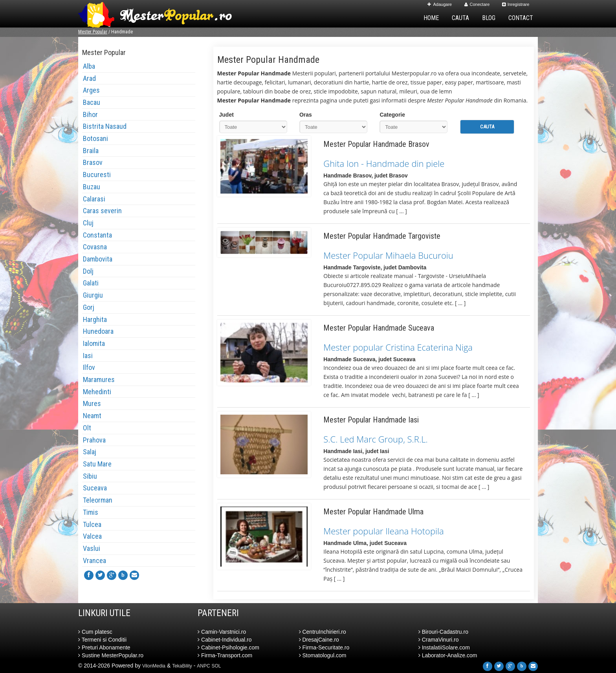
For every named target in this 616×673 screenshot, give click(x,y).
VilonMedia (154, 666)
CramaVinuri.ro (439, 640)
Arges (91, 90)
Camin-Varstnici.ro (222, 632)
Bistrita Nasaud (105, 126)
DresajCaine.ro (319, 640)
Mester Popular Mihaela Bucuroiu (388, 255)
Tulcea (92, 524)
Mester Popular (93, 32)
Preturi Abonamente (104, 647)
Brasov (93, 162)
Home (431, 18)
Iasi (88, 356)
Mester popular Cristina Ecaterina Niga (398, 347)
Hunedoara (98, 331)
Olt (87, 428)
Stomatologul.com (323, 655)
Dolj (88, 271)
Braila (91, 151)
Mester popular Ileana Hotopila (383, 531)
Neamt (92, 416)
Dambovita (98, 259)
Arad (89, 78)
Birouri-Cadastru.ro (443, 632)
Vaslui (92, 548)
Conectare (477, 4)
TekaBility (182, 666)
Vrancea (94, 561)
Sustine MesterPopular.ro (111, 655)
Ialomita (94, 343)
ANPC (203, 666)
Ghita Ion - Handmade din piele (384, 163)
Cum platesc (95, 632)
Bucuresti (97, 175)
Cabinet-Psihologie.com (228, 647)
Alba (89, 66)
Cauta (460, 18)
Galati (91, 283)
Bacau (92, 102)
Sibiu (90, 476)
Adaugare (440, 4)
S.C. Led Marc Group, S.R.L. (375, 439)
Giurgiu (93, 295)
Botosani (95, 138)
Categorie (392, 115)
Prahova (94, 440)
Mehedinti (97, 392)
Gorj (89, 307)
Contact (521, 18)
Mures (92, 403)
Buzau (92, 187)
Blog (489, 18)
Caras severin (102, 211)
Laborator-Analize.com (448, 655)
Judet (226, 115)
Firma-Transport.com (225, 655)
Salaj (90, 452)
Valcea (92, 536)
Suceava (95, 488)
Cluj (88, 223)
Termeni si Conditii (102, 640)
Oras (306, 115)
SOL (216, 666)
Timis (91, 512)
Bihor (90, 114)
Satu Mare (97, 464)
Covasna (95, 247)
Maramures (99, 379)
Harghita (95, 319)
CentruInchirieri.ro (323, 632)
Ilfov (89, 367)
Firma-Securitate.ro (324, 647)
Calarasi (94, 199)
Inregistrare (516, 4)
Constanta (97, 235)
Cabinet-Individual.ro (225, 640)
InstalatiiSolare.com (444, 647)
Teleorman (98, 500)
